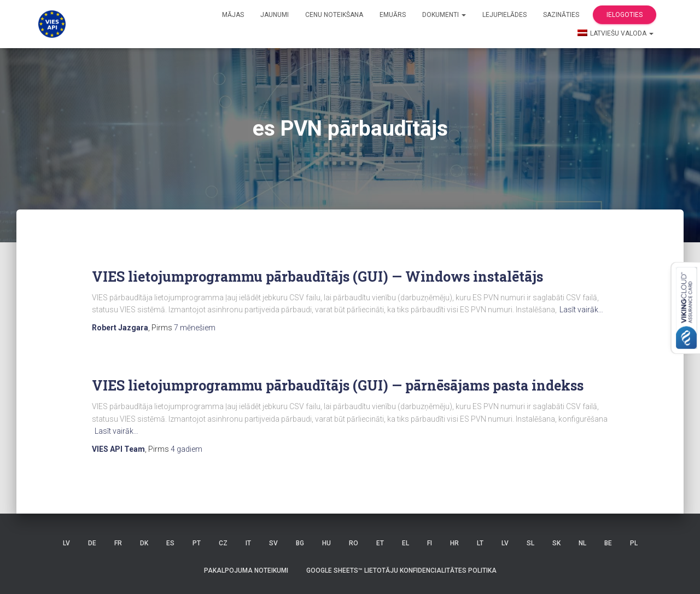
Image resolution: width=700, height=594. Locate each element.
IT (248, 543)
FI (430, 543)
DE (92, 543)
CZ (223, 543)
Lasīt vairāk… (581, 310)
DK (144, 543)
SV (273, 543)
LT (480, 543)
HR (454, 543)
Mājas (233, 15)
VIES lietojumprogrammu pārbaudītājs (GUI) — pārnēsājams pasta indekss (338, 385)
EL (406, 543)
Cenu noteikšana (334, 15)
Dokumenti (444, 15)
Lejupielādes (504, 15)
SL (530, 543)
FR (118, 543)
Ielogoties (625, 15)
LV (66, 543)
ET (380, 543)
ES (170, 543)
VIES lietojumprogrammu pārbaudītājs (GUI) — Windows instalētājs (317, 276)
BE (608, 543)
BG (300, 543)
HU (326, 543)
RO (354, 543)
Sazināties (561, 15)
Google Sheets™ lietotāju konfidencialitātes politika (401, 570)
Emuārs (393, 15)
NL (582, 543)
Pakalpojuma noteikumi (246, 570)
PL (634, 543)
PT (197, 543)
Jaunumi (275, 15)
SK (556, 543)
